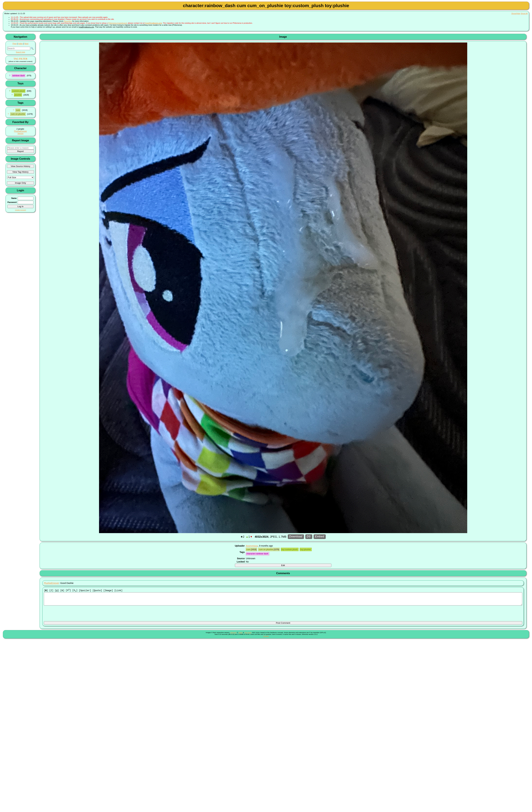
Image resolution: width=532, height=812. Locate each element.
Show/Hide (516, 13)
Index (20, 44)
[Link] (118, 590)
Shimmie (233, 635)
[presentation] (69, 615)
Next (26, 44)
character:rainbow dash (258, 554)
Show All (524, 13)
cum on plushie (18, 114)
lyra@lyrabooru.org (153, 23)
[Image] (108, 590)
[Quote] (97, 590)
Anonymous (252, 546)
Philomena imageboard (117, 23)
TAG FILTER (20, 59)
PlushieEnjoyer (20, 131)
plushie (18, 95)
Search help (20, 52)
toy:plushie (306, 549)
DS (309, 537)
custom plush (19, 91)
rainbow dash (18, 76)
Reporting (68, 21)
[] (46, 590)
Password (12, 202)
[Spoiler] (85, 590)
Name (14, 198)
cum (18, 110)
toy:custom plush (290, 549)
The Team (248, 635)
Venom (20, 134)
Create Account (20, 210)
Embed (320, 537)
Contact (266, 639)
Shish (241, 635)
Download (296, 537)
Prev (14, 44)
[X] (68, 590)
